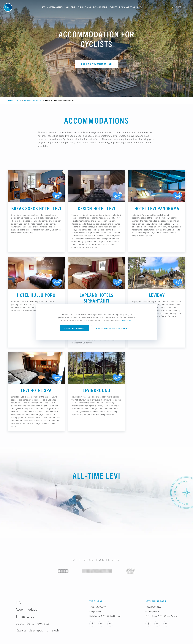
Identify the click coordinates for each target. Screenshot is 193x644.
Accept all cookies (74, 328)
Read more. (127, 320)
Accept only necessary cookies (112, 328)
